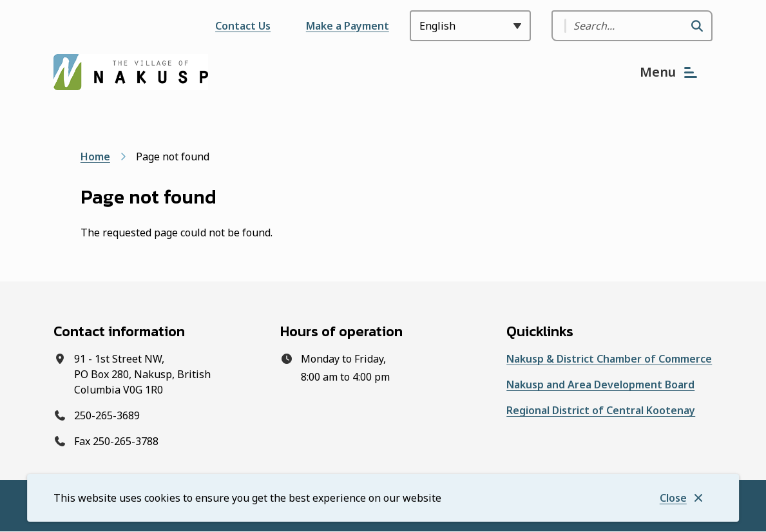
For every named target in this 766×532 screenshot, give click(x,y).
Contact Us (243, 26)
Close (673, 498)
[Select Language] (470, 26)
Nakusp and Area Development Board (600, 385)
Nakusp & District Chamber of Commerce (609, 359)
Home (95, 157)
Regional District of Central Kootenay (601, 410)
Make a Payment (348, 26)
